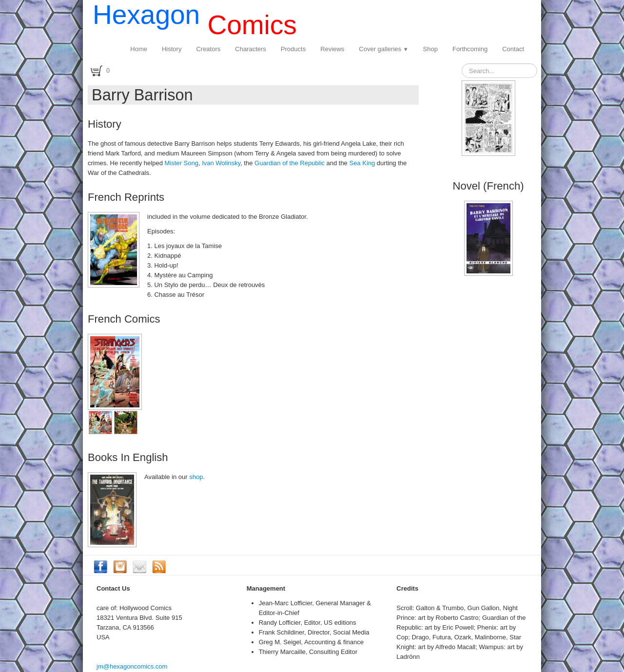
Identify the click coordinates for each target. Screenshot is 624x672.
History (172, 49)
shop (196, 477)
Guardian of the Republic (290, 163)
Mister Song (182, 163)
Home (139, 49)
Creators (208, 49)
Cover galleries (383, 49)
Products (293, 49)
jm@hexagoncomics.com (132, 666)
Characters (251, 49)
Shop (430, 49)
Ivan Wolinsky (221, 163)
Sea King (362, 163)
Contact (513, 49)
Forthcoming (470, 49)
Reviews (332, 49)
